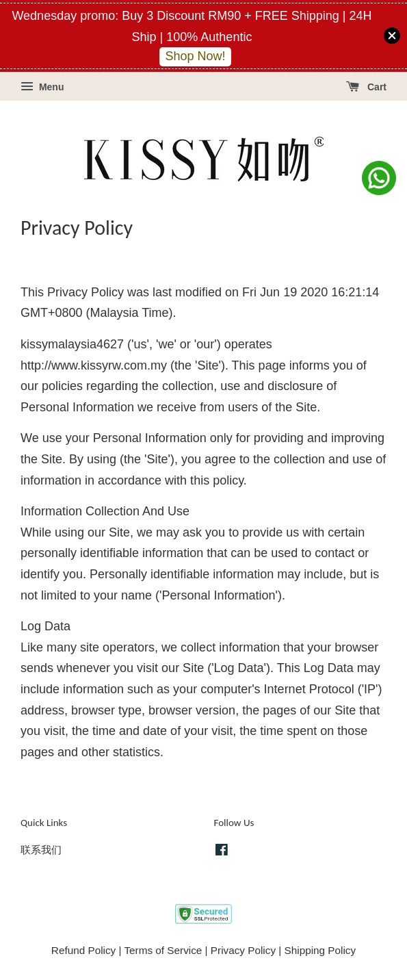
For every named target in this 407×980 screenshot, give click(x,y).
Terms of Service (163, 950)
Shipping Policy (320, 950)
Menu (42, 87)
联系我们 (41, 850)
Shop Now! (195, 56)
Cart (366, 87)
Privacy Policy (243, 950)
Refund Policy (83, 950)
